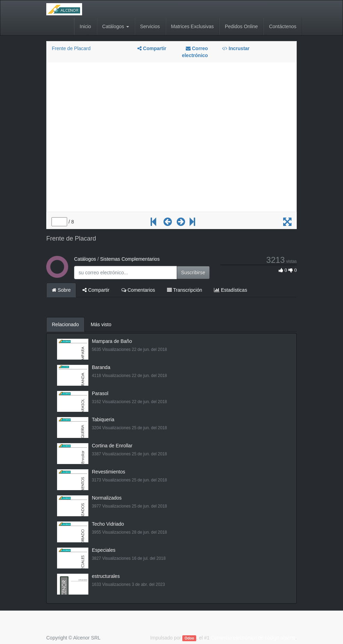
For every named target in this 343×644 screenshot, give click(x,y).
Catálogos (85, 259)
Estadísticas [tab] (230, 290)
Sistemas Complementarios (130, 259)
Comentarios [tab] (138, 290)
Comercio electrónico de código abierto (253, 638)
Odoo (189, 638)
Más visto (101, 324)
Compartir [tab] (96, 290)
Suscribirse (193, 273)
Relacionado (65, 324)
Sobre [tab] (61, 290)
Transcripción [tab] (185, 290)
